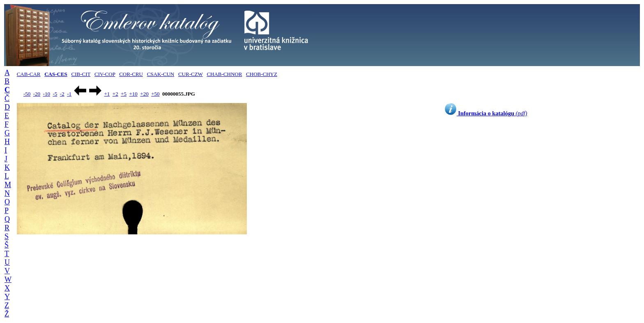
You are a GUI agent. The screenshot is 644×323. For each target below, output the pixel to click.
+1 (107, 94)
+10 (133, 94)
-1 (69, 94)
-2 (62, 94)
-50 (27, 94)
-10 (47, 94)
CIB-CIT (81, 74)
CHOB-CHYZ (262, 74)
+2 (115, 94)
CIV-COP (105, 74)
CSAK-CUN (161, 74)
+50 (155, 94)
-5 (55, 94)
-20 (37, 94)
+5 (124, 94)
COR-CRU (131, 74)
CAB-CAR (29, 74)
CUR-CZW (191, 74)
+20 (144, 94)
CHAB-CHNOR (224, 74)
